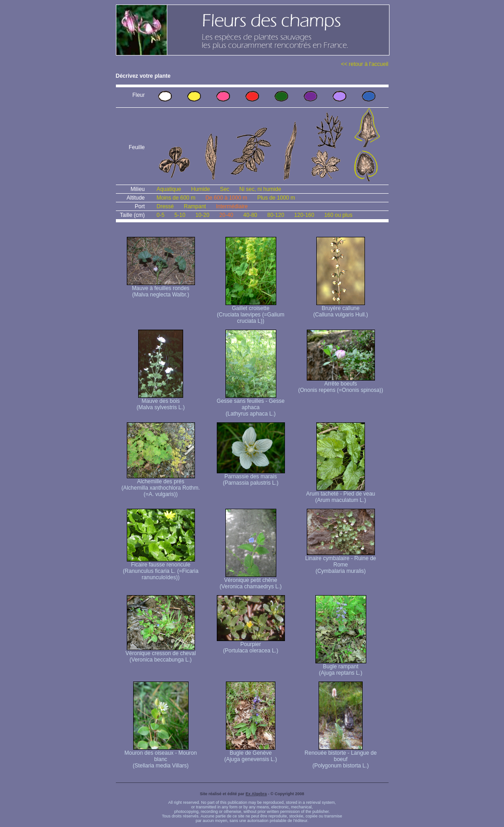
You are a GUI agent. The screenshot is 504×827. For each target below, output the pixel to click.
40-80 (250, 215)
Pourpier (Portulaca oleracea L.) (251, 645)
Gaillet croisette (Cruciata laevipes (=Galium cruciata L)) (250, 312)
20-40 (227, 215)
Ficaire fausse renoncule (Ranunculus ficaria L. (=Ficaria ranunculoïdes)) (160, 569)
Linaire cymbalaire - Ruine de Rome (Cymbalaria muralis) (340, 562)
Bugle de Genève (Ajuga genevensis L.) (250, 754)
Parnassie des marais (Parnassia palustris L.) (251, 477)
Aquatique (169, 189)
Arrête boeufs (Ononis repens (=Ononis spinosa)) (341, 384)
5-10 (180, 215)
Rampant (195, 206)
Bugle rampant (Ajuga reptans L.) (341, 667)
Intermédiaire (232, 206)
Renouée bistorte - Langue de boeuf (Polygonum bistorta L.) (341, 757)
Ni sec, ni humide (260, 189)
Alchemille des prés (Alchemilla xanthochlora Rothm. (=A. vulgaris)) (161, 485)
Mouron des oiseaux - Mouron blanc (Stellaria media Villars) (161, 757)
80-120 (276, 215)
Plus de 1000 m (276, 198)
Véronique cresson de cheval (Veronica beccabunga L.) (161, 654)
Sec (225, 189)
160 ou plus (338, 215)
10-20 (202, 215)
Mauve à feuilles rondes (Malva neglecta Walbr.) (161, 289)
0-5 (161, 215)
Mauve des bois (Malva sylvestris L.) (160, 402)
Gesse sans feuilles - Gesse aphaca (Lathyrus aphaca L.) (251, 405)
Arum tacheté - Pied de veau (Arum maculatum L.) (340, 494)
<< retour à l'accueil (364, 64)
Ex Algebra (256, 794)
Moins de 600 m (176, 198)
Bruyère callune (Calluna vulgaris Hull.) (341, 309)
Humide (201, 189)
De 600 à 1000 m (226, 198)
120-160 (304, 215)
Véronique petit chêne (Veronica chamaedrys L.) (251, 581)
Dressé (165, 206)
